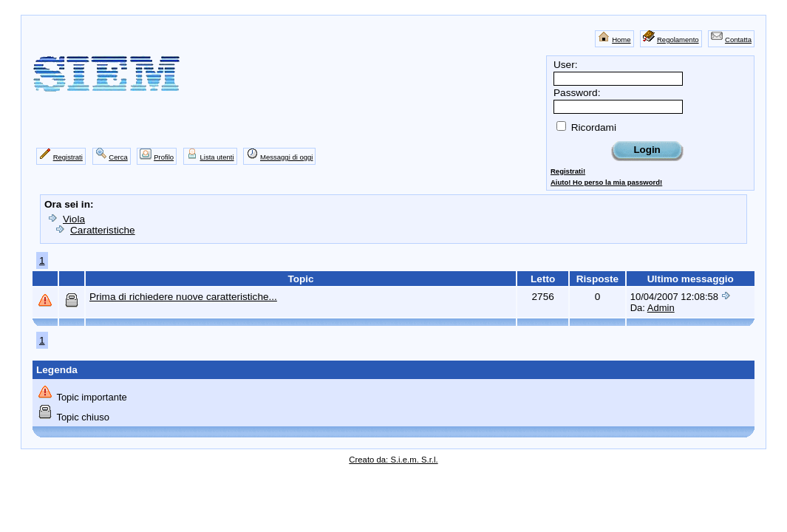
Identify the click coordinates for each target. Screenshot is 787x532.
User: (565, 65)
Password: (577, 93)
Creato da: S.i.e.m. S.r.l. (393, 460)
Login (647, 150)
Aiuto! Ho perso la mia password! (606, 182)
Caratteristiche (103, 230)
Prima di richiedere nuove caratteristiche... (183, 297)
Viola (74, 219)
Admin (661, 308)
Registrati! (568, 171)
